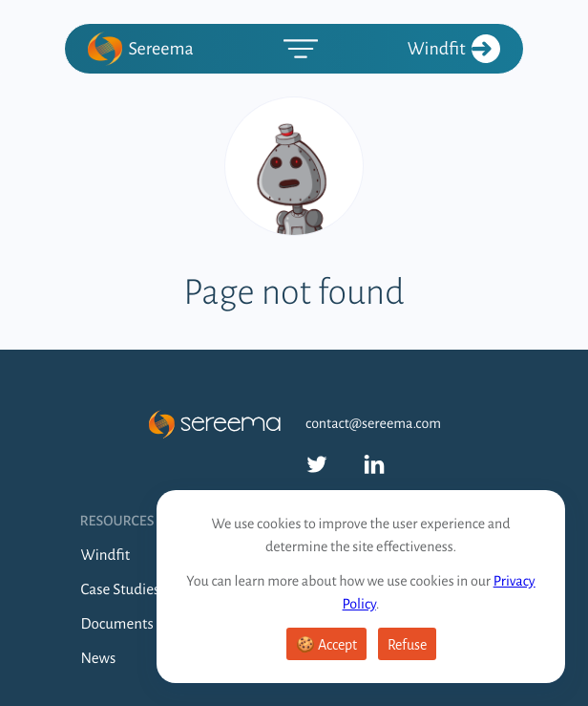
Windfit (454, 49)
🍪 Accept (326, 645)
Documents (117, 624)
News (99, 659)
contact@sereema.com (373, 424)
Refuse (407, 645)
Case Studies (121, 590)
